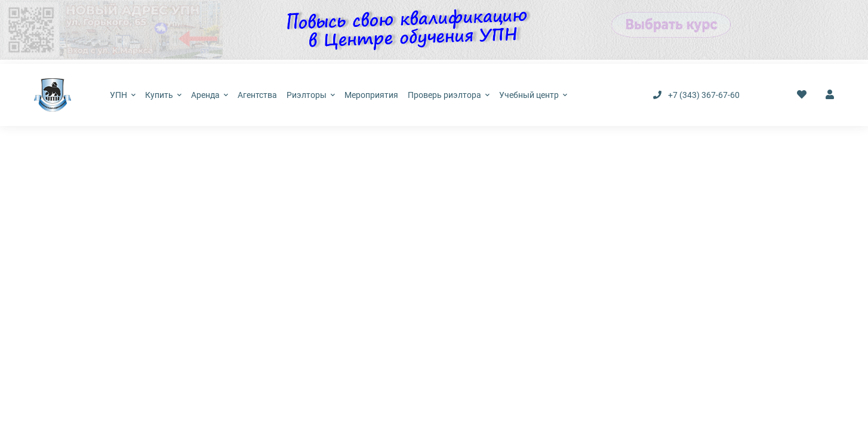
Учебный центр (533, 95)
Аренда (210, 95)
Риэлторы (311, 95)
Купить (163, 95)
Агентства (257, 95)
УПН (123, 95)
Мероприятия (371, 95)
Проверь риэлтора (449, 95)
